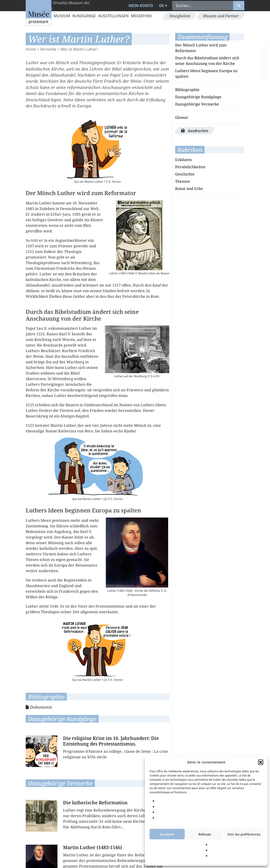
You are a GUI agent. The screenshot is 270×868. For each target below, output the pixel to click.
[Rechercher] (239, 6)
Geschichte (185, 174)
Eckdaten (183, 160)
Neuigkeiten (180, 16)
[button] (261, 762)
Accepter (167, 834)
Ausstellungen (113, 16)
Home (31, 49)
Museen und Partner (221, 16)
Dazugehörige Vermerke (197, 104)
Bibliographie (187, 90)
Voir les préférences (244, 834)
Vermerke (48, 49)
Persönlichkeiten (190, 167)
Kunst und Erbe (189, 189)
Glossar (182, 117)
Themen (183, 181)
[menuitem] (163, 6)
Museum (62, 16)
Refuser (205, 834)
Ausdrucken (195, 131)
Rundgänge (84, 16)
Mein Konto (141, 6)
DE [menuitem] (162, 6)
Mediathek (141, 16)
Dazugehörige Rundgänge (198, 97)
